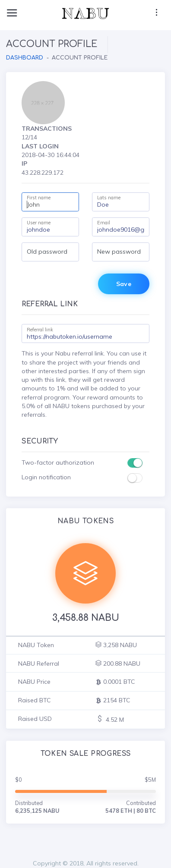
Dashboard (25, 58)
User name (39, 223)
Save (124, 284)
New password (119, 252)
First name (39, 198)
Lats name (109, 198)
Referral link (40, 330)
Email (104, 223)
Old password (47, 252)
